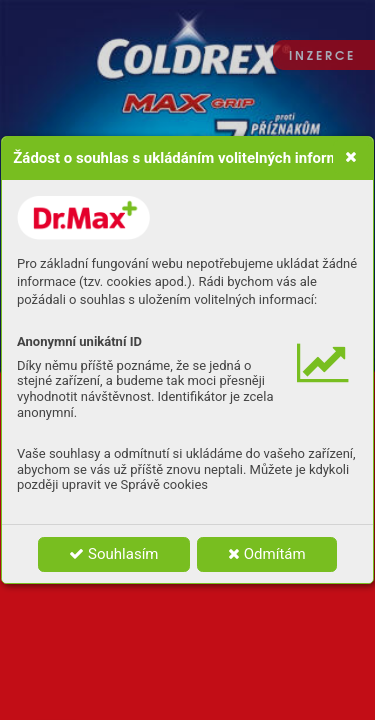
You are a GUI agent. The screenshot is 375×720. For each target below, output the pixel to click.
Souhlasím (113, 554)
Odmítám (267, 554)
